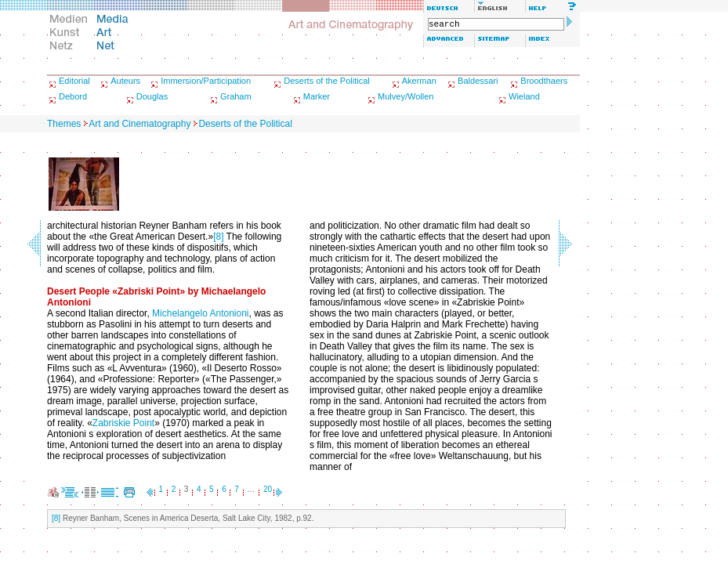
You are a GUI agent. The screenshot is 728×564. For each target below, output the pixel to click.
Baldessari (478, 81)
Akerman (419, 81)
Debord (73, 96)
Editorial (74, 81)
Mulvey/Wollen (406, 96)
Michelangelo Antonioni (200, 313)
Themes (64, 124)
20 (268, 489)
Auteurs (125, 81)
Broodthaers (544, 81)
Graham (236, 96)
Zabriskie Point (123, 423)
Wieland (524, 96)
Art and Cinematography (139, 124)
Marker (317, 96)
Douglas (152, 96)
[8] (218, 237)
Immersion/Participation (206, 81)
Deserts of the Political (326, 81)
